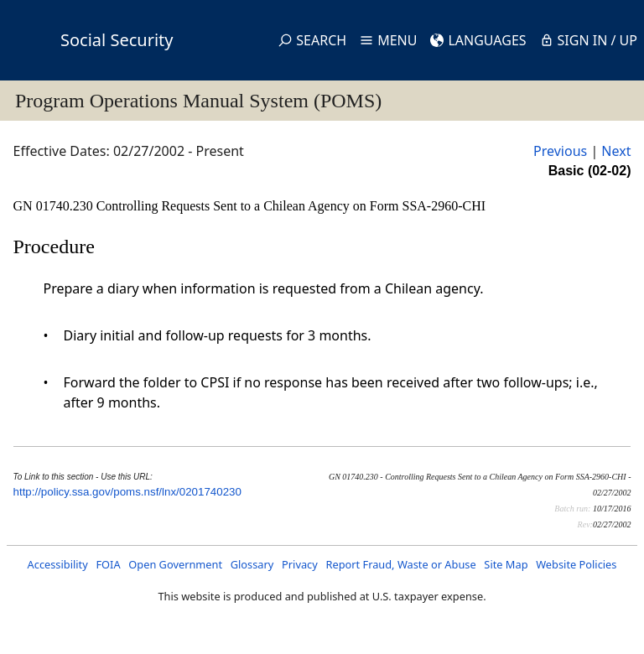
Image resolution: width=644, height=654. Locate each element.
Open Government (175, 564)
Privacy (300, 564)
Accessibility (58, 564)
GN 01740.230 (55, 206)
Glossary (252, 564)
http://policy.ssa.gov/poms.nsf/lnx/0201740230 (127, 492)
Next (616, 151)
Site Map (506, 564)
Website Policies (576, 564)
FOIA (108, 564)
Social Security (117, 40)
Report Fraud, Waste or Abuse (400, 564)
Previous (560, 151)
